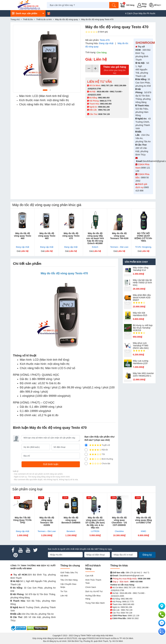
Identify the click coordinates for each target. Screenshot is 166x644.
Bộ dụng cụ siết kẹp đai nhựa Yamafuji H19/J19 (143, 328)
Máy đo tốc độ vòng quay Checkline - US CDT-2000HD (119, 521)
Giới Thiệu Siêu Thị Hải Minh (69, 574)
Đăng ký (147, 555)
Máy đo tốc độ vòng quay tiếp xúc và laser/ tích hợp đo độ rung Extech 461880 (95, 238)
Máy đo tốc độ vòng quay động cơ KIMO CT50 (144, 520)
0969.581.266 (104, 107)
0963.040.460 (106, 104)
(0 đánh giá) (97, 32)
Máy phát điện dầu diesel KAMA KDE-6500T (142, 298)
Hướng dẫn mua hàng (93, 597)
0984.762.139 (104, 110)
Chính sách (91, 587)
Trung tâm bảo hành (95, 603)
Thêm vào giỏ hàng (115, 70)
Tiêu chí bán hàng (69, 580)
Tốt (95, 454)
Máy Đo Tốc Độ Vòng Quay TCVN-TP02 (23, 520)
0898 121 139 (133, 616)
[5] (86, 445)
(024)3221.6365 (94, 95)
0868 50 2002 (133, 618)
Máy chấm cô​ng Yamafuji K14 (141, 269)
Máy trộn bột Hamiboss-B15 (140, 314)
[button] (156, 5)
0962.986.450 (104, 98)
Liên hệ (64, 596)
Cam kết (89, 576)
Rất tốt (96, 450)
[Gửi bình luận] (51, 464)
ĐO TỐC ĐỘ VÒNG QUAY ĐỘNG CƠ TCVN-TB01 (144, 237)
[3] (86, 454)
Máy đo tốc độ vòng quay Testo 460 (22, 236)
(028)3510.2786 (94, 89)
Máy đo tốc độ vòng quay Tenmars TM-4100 (119, 236)
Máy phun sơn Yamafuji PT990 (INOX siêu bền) (141, 346)
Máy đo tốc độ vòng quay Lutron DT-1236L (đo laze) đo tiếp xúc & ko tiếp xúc (95, 523)
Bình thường (99, 459)
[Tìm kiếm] (114, 5)
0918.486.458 (103, 92)
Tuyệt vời (97, 445)
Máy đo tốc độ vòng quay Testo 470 (71, 236)
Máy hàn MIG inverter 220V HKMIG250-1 (143, 375)
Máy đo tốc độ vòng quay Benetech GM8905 (71, 520)
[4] (86, 450)
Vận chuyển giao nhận (68, 586)
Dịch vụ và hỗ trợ (94, 591)
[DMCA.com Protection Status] (37, 628)
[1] (86, 464)
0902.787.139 (107, 86)
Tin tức (64, 591)
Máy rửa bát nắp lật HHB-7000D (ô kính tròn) (142, 283)
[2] (86, 459)
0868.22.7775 (105, 101)
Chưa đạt (97, 464)
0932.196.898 (120, 86)
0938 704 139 (126, 613)
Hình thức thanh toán (93, 581)
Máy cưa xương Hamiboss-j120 (141, 362)
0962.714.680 (116, 92)
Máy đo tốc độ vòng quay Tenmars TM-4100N (47, 521)
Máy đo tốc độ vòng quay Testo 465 (47, 236)
